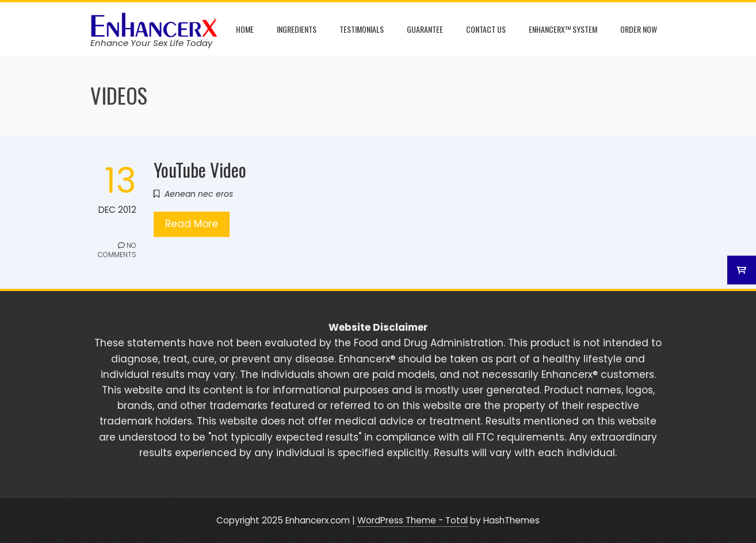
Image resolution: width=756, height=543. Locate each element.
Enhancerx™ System (563, 29)
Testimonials (362, 29)
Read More (192, 224)
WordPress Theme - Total (413, 520)
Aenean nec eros (199, 194)
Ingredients (297, 29)
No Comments (117, 250)
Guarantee (425, 29)
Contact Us (486, 29)
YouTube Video (200, 169)
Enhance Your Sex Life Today (151, 43)
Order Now (639, 29)
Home (245, 29)
